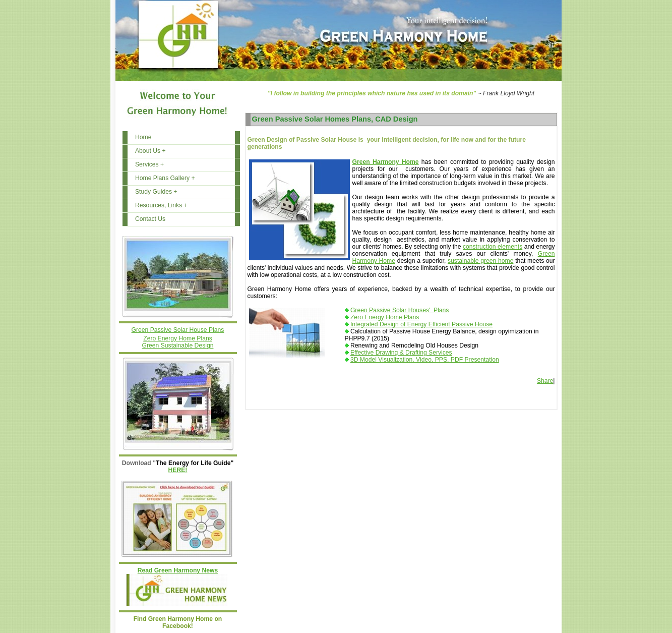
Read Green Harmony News (178, 570)
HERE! (178, 470)
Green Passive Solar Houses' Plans (400, 310)
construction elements (493, 247)
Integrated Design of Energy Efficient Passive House (421, 324)
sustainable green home (480, 261)
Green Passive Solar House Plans (178, 330)
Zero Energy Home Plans (177, 338)
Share (545, 381)
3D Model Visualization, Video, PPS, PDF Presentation (425, 360)
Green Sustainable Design (178, 346)
